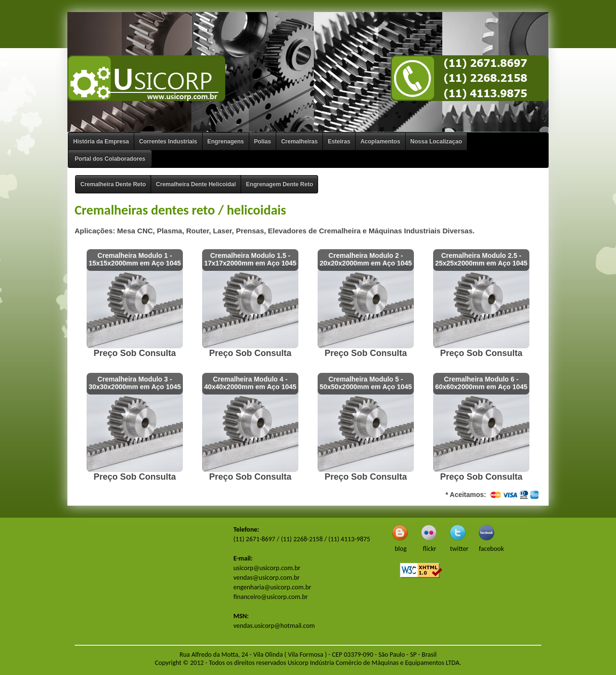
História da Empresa (101, 141)
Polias (263, 141)
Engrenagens (226, 141)
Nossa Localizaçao (436, 141)
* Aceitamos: (494, 495)
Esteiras (339, 141)
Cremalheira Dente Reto (113, 184)
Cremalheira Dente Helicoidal (196, 184)
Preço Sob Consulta (135, 353)
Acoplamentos (380, 141)
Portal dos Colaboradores (110, 159)
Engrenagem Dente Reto (279, 184)
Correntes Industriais (168, 141)
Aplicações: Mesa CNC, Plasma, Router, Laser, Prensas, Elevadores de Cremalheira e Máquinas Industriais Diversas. (275, 231)
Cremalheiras (299, 141)
